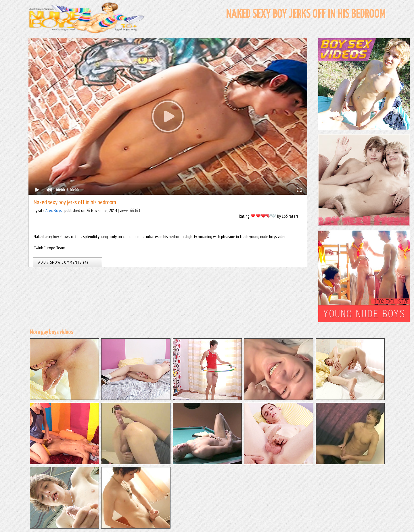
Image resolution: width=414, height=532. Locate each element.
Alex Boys (54, 210)
